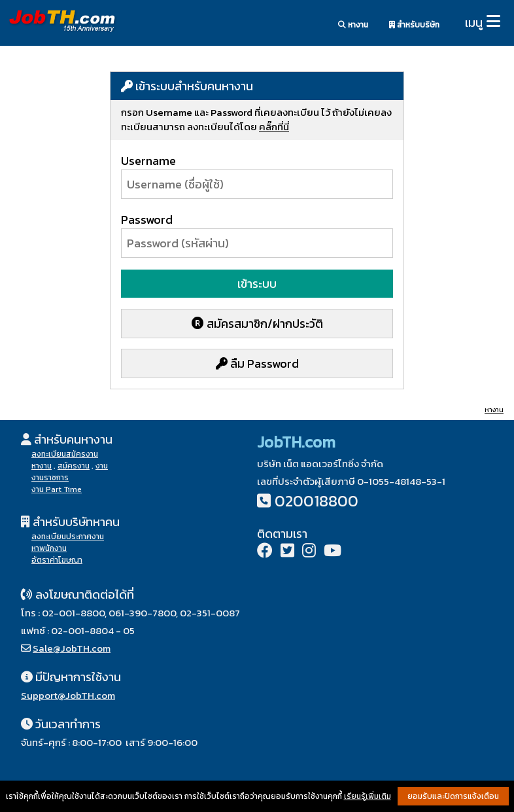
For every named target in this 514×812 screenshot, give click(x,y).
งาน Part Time (57, 489)
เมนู (474, 23)
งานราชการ (50, 478)
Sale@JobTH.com (72, 648)
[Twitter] (287, 552)
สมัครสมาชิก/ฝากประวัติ (257, 324)
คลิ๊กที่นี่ (274, 127)
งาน (102, 466)
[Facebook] (265, 552)
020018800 (317, 501)
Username (148, 161)
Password (147, 220)
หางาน (353, 25)
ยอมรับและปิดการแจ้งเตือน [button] (453, 796)
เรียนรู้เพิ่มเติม (368, 796)
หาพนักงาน (49, 548)
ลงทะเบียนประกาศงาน (68, 537)
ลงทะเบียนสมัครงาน (65, 454)
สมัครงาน (74, 466)
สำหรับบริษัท (414, 25)
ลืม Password (257, 363)
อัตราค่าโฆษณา (57, 560)
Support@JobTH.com (68, 695)
